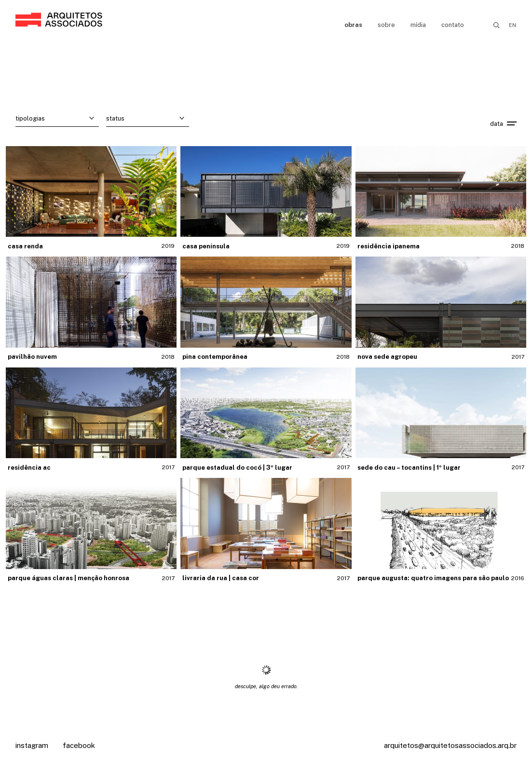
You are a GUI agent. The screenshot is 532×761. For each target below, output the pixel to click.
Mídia (418, 25)
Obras (353, 25)
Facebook (79, 745)
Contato (453, 25)
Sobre (386, 25)
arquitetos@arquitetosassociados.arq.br (450, 745)
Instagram (32, 745)
